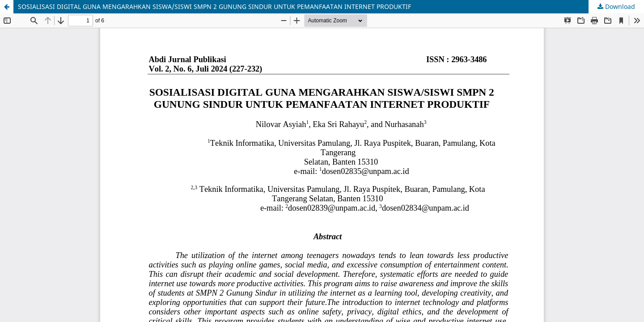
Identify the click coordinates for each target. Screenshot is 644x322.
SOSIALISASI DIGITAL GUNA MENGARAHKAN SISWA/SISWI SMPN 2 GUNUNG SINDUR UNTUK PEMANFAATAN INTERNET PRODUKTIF (214, 6)
